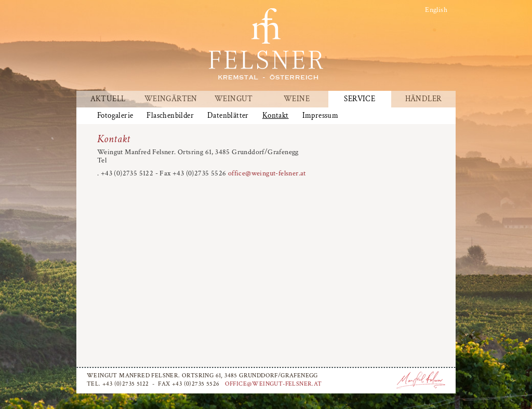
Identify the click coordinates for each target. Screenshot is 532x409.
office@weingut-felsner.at (267, 173)
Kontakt (276, 116)
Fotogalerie (115, 116)
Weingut (234, 99)
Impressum (321, 116)
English (436, 10)
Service (360, 99)
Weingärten (171, 99)
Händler (424, 99)
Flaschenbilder (170, 116)
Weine (297, 99)
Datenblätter (228, 116)
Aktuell (108, 99)
